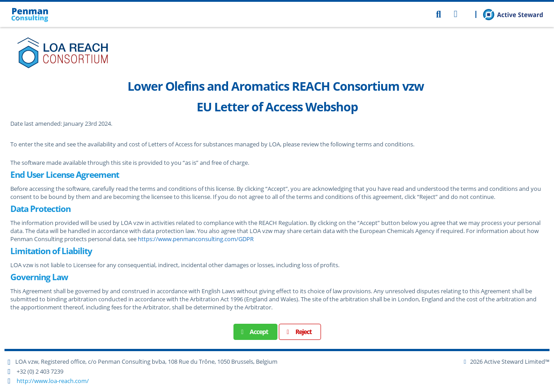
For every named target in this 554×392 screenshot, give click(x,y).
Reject (298, 332)
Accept (253, 332)
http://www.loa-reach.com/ (53, 381)
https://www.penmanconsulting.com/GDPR (196, 239)
